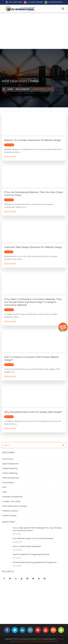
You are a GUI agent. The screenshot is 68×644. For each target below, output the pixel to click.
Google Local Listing (11, 501)
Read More (10, 157)
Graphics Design (9, 516)
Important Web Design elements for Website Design (33, 247)
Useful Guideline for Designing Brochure (31, 554)
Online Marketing (10, 473)
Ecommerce (8, 459)
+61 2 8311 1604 (16, 2)
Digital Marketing (10, 468)
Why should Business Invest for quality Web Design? (33, 412)
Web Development (10, 478)
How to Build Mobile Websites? (27, 546)
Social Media (8, 483)
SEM (4, 492)
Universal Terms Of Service (28, 641)
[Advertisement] (34, 31)
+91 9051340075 (55, 2)
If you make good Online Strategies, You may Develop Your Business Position (37, 529)
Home (10, 89)
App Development (10, 464)
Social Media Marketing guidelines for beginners (35, 562)
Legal (51, 641)
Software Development (12, 497)
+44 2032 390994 (35, 2)
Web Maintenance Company (14, 506)
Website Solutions (10, 511)
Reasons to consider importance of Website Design (33, 140)
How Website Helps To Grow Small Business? (33, 538)
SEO (4, 487)
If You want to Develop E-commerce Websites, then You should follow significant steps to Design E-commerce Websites (33, 302)
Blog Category (23, 89)
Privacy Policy (43, 641)
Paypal (56, 641)
